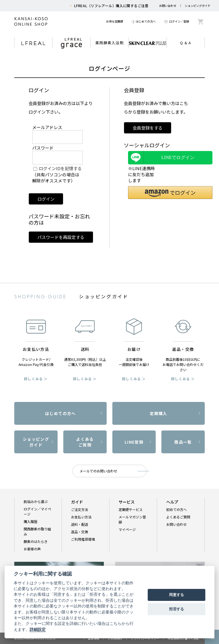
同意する (177, 595)
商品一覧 (183, 442)
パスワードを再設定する (61, 237)
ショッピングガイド (198, 6)
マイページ (127, 529)
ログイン (46, 199)
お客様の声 (32, 549)
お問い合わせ (168, 6)
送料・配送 (80, 524)
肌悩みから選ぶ (36, 501)
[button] (170, 193)
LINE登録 (134, 442)
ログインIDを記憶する (60, 168)
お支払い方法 (81, 517)
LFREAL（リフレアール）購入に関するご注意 (111, 6)
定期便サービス (131, 509)
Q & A (186, 43)
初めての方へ (177, 509)
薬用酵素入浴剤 (109, 43)
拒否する (177, 609)
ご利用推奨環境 (83, 539)
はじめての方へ (144, 21)
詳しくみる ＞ (36, 379)
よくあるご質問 (85, 442)
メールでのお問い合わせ (98, 471)
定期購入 (159, 413)
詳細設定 (38, 629)
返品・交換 (80, 532)
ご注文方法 (80, 509)
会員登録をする (148, 128)
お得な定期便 (115, 21)
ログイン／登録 (177, 21)
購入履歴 (31, 521)
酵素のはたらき (36, 541)
